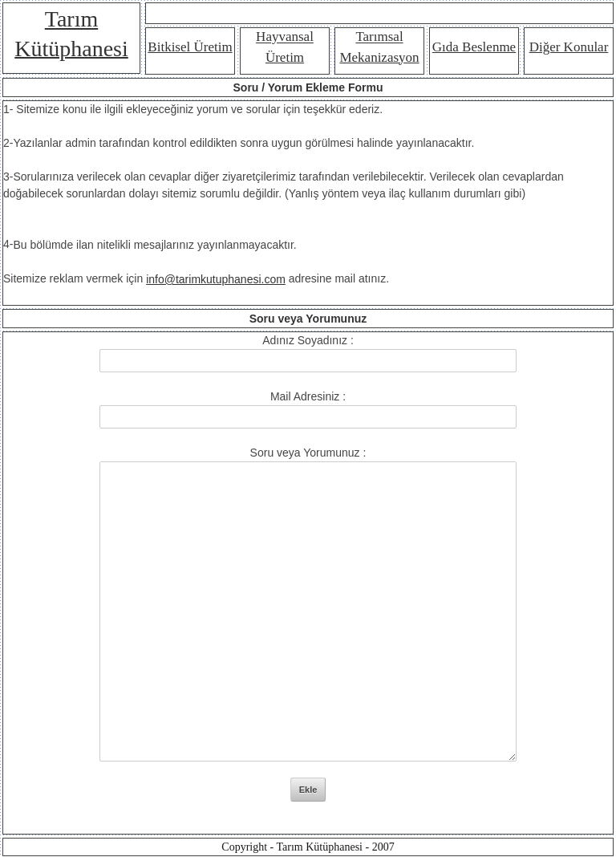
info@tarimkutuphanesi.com (216, 279)
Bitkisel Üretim (190, 47)
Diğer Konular (569, 47)
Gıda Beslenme (474, 47)
